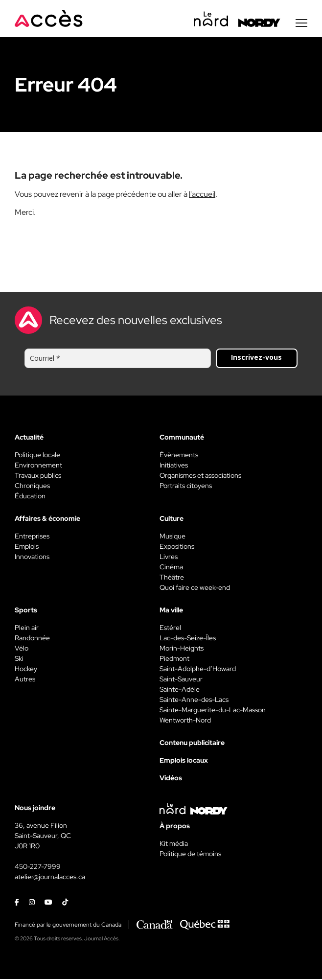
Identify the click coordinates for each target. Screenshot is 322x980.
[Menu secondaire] (301, 24)
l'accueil (202, 195)
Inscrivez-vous (256, 358)
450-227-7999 (38, 867)
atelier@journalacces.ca (50, 878)
